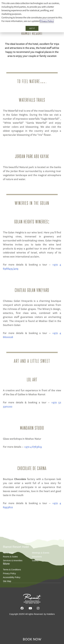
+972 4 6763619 (33, 447)
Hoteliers (51, 614)
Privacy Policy (47, 21)
